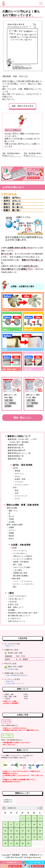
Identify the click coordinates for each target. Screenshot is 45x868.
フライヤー (19, 482)
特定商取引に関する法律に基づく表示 (23, 613)
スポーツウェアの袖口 (22, 567)
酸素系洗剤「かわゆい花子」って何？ (23, 439)
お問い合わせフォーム (17, 621)
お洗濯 (22, 342)
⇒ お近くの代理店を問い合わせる (16, 675)
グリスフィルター (22, 485)
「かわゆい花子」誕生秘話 (18, 442)
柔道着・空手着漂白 (21, 562)
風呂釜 (11, 536)
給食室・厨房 (20, 479)
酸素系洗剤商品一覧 (16, 456)
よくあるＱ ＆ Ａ (14, 618)
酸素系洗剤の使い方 (16, 448)
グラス (18, 499)
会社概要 (11, 610)
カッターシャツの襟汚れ (23, 559)
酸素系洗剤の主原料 (16, 445)
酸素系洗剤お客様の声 (17, 450)
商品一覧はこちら (23, 418)
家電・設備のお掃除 (12, 362)
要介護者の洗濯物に (21, 576)
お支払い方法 (13, 604)
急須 (17, 490)
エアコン (12, 530)
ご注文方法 (12, 602)
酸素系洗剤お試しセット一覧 (19, 453)
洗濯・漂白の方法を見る (23, 106)
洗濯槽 (11, 533)
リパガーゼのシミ (20, 553)
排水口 (11, 539)
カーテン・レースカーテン (24, 584)
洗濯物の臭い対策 (20, 573)
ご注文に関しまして (16, 599)
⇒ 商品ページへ (10, 646)
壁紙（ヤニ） (14, 511)
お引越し (12, 522)
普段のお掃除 (33, 322)
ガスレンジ (19, 474)
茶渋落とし (12, 322)
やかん (18, 476)
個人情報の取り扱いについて (19, 616)
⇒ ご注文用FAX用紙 (11, 669)
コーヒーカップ (21, 496)
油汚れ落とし (22, 302)
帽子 (15, 587)
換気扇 (18, 471)
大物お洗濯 (33, 362)
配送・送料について (16, 607)
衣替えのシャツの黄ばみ (23, 556)
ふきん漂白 (18, 570)
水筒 (17, 493)
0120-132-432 (13, 653)
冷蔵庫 (11, 527)
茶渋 (15, 488)
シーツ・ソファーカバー (23, 581)
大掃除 (11, 519)
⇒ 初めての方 (9, 681)
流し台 (11, 516)
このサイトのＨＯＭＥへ (18, 596)
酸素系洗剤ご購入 (15, 459)
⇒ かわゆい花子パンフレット (14, 684)
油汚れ (16, 468)
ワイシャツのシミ (20, 551)
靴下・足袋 (18, 565)
